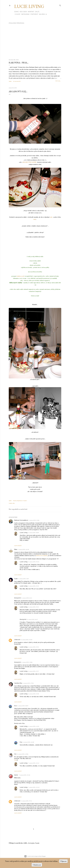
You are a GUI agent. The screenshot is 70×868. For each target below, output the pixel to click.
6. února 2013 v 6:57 (24, 579)
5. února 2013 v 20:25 (23, 549)
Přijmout (63, 861)
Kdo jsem (23, 12)
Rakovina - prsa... (19, 63)
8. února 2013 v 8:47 (32, 619)
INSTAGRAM (25, 14)
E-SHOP (17, 14)
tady (51, 217)
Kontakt (31, 12)
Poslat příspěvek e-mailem (20, 501)
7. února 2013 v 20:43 (34, 787)
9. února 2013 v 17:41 (26, 801)
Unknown (17, 640)
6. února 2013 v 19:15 (33, 647)
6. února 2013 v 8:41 (27, 598)
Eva (15, 706)
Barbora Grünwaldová (21, 520)
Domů (16, 12)
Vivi (15, 754)
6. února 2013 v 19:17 (33, 671)
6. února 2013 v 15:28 (27, 662)
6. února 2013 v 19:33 (33, 694)
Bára (16, 549)
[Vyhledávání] (60, 5)
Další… (38, 12)
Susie (16, 579)
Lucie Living (29, 6)
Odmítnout (37, 865)
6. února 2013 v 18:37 (23, 706)
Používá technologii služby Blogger (35, 856)
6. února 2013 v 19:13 (33, 607)
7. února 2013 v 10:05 (24, 775)
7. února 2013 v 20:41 (34, 763)
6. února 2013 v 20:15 (34, 726)
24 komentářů (17, 81)
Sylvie (16, 775)
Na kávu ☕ (42, 14)
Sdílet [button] (10, 81)
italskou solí (20, 276)
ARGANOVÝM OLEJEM (29, 162)
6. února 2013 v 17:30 (28, 683)
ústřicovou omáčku (42, 555)
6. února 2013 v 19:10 (33, 586)
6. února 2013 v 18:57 (33, 533)
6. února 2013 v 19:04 (34, 562)
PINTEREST (34, 14)
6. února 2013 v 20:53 (28, 742)
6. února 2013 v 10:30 (27, 640)
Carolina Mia (18, 683)
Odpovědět (18, 546)
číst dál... (58, 81)
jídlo (14, 503)
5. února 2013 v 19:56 (34, 520)
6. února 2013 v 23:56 (23, 754)
